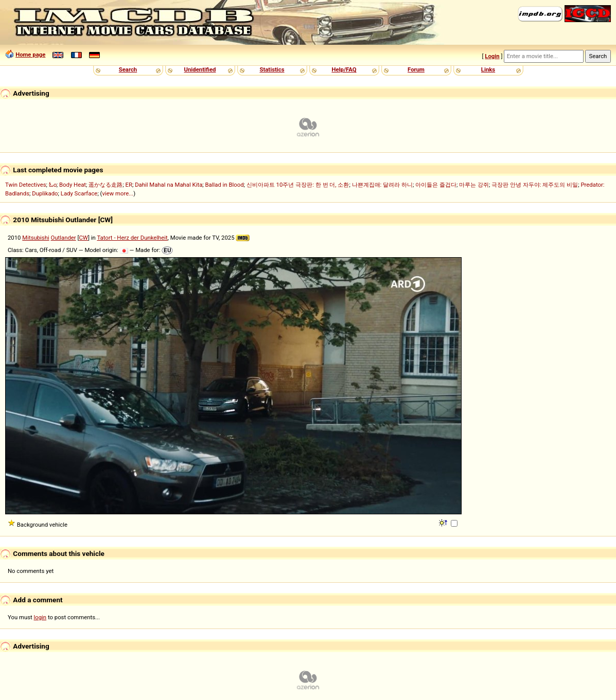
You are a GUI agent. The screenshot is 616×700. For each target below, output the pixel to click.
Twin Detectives (26, 185)
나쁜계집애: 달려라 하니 (382, 185)
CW (83, 238)
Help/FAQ (344, 69)
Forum (416, 69)
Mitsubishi (36, 238)
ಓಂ (53, 185)
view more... (118, 193)
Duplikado (45, 193)
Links (488, 69)
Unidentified (200, 69)
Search (128, 69)
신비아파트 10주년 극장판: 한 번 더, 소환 (298, 185)
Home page (30, 55)
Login (492, 56)
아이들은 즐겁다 (436, 185)
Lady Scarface (79, 193)
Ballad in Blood (225, 185)
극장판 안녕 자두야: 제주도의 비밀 (535, 185)
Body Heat (73, 185)
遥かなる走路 (105, 185)
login (40, 617)
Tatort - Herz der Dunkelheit (132, 238)
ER (129, 185)
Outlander (64, 238)
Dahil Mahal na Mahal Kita (169, 185)
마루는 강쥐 (474, 185)
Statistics (272, 69)
